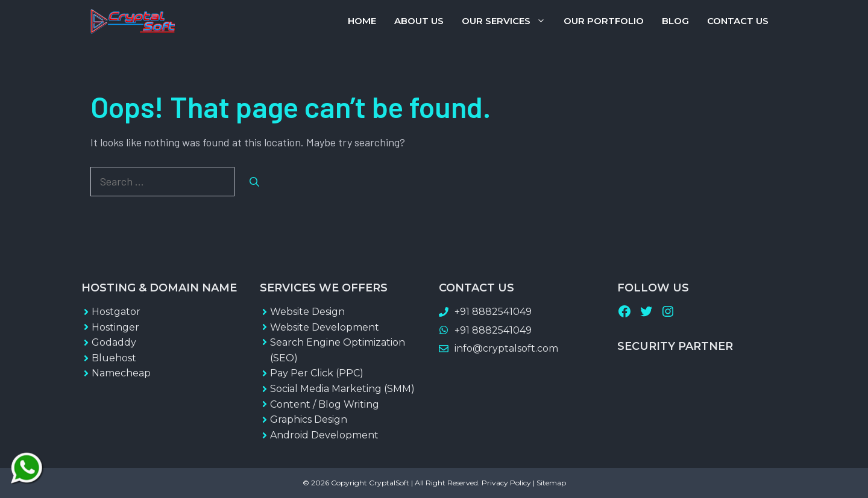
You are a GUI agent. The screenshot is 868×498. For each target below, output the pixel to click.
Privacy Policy (506, 483)
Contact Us (738, 21)
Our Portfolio (604, 21)
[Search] (254, 182)
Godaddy (114, 342)
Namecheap (121, 373)
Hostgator (116, 312)
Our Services (508, 21)
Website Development (325, 327)
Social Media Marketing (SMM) (342, 389)
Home (362, 21)
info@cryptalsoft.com (506, 348)
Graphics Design (309, 419)
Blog (675, 21)
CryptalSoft (389, 483)
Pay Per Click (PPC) (317, 373)
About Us (419, 21)
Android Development (324, 435)
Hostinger (115, 327)
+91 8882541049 (493, 312)
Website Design (307, 312)
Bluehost (114, 358)
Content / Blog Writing (325, 404)
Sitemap (551, 483)
